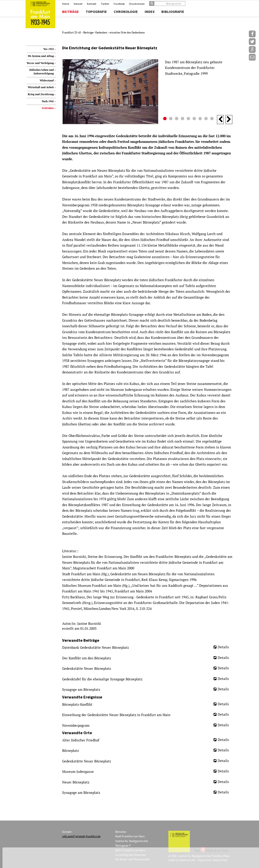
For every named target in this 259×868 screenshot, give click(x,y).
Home (66, 4)
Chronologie (126, 12)
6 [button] (195, 119)
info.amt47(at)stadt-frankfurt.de (81, 836)
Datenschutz (220, 860)
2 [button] (171, 119)
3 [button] (177, 119)
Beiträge (71, 12)
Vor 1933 (49, 49)
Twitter (105, 4)
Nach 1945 (48, 101)
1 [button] (165, 119)
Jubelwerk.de (187, 860)
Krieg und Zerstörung (41, 94)
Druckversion (137, 4)
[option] (147, 92)
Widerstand (47, 80)
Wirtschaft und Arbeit (41, 87)
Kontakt (92, 4)
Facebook (119, 4)
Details (223, 647)
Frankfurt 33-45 (72, 32)
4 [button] (183, 119)
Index (150, 12)
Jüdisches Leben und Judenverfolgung (42, 72)
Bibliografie (173, 12)
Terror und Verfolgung (40, 63)
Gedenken (101, 32)
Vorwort (78, 4)
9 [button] (212, 119)
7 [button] (201, 119)
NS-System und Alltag (41, 56)
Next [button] (229, 120)
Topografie (96, 12)
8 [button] (207, 119)
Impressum (204, 860)
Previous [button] (220, 120)
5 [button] (189, 119)
